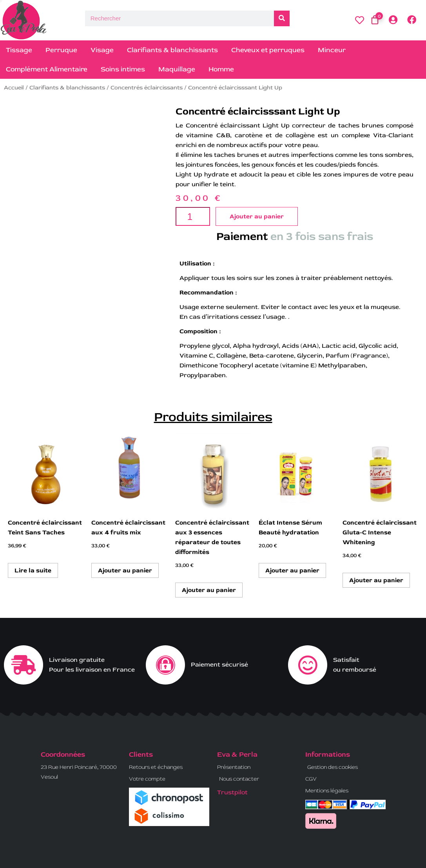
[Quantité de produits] (193, 216)
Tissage (19, 50)
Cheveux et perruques (268, 50)
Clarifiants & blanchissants (172, 50)
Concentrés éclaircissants (147, 88)
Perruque (61, 50)
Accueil (14, 88)
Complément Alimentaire (47, 69)
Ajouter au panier (257, 216)
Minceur (332, 50)
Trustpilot (232, 792)
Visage (102, 50)
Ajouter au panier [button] (125, 570)
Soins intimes (123, 69)
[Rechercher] (282, 18)
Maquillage (177, 69)
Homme (221, 69)
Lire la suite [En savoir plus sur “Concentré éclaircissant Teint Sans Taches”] (33, 570)
